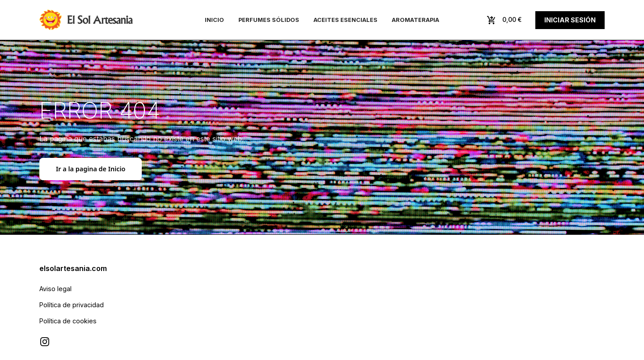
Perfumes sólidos (269, 20)
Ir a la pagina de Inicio (91, 169)
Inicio (214, 20)
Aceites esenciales (345, 20)
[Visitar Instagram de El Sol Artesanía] (45, 342)
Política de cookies (68, 321)
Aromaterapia (415, 20)
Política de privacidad (72, 305)
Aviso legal (55, 289)
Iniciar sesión (570, 20)
